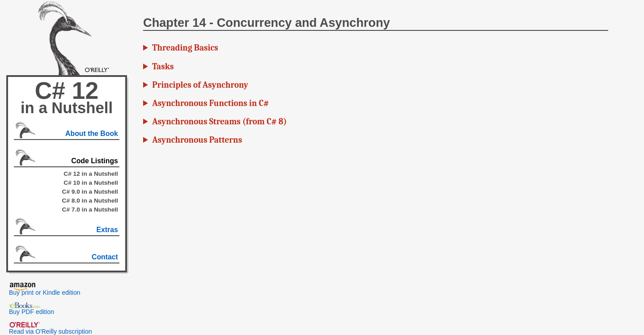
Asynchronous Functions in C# (210, 103)
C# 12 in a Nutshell (91, 174)
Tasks (163, 67)
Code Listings (95, 161)
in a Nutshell (67, 108)
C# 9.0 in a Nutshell (90, 192)
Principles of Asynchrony (200, 85)
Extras (107, 230)
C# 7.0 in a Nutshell (90, 210)
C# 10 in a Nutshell (91, 183)
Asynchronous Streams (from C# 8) (219, 122)
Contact (105, 257)
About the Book (92, 134)
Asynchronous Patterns (197, 140)
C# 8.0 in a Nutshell (90, 201)
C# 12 (67, 91)
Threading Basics (185, 48)
